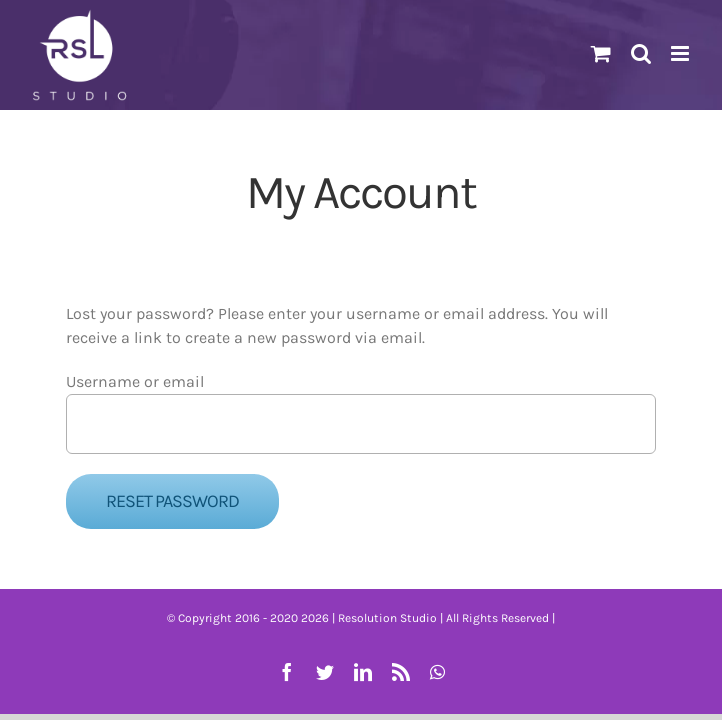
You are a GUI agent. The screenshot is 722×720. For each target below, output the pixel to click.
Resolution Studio (387, 618)
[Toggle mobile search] (641, 53)
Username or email (135, 381)
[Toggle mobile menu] (681, 53)
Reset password (172, 501)
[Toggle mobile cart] (601, 53)
